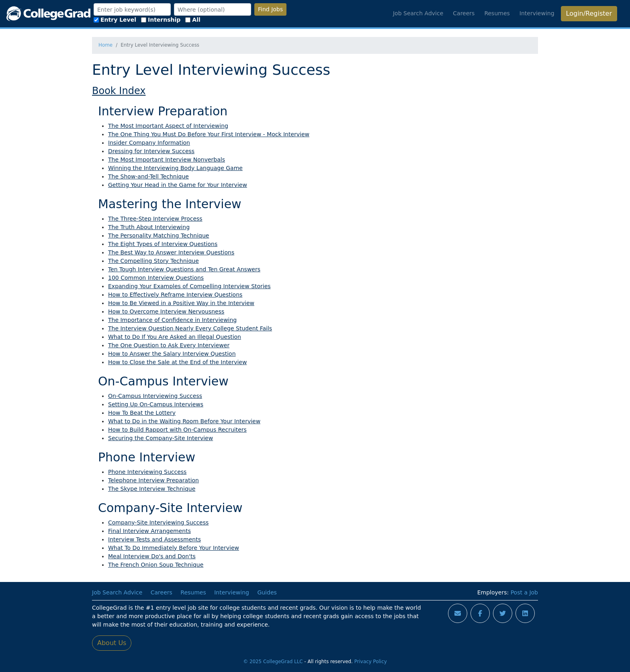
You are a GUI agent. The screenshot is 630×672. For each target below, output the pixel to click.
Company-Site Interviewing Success (158, 522)
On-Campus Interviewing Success (155, 396)
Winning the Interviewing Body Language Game (175, 168)
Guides (267, 592)
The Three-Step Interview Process (155, 219)
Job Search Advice (418, 13)
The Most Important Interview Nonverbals (167, 160)
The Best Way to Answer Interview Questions (171, 252)
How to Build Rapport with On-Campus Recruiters (177, 430)
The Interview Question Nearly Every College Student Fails (190, 328)
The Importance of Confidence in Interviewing (172, 320)
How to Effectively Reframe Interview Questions (175, 295)
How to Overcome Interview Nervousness (166, 311)
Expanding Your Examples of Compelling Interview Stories (189, 286)
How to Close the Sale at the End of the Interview (177, 362)
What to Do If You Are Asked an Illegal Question (175, 337)
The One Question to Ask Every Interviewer (169, 345)
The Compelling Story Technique (153, 261)
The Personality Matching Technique (159, 236)
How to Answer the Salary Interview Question (172, 354)
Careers (464, 13)
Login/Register (589, 13)
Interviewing (537, 13)
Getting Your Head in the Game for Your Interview (178, 185)
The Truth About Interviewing (149, 227)
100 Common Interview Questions (156, 278)
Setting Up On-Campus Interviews (156, 404)
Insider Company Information (149, 143)
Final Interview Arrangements (149, 531)
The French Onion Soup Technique (156, 565)
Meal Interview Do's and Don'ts (152, 556)
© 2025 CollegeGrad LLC (273, 662)
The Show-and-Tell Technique (148, 176)
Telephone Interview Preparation (153, 480)
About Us (112, 643)
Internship (161, 20)
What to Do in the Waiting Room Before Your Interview (184, 421)
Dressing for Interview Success (151, 151)
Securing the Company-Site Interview (161, 438)
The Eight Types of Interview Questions (163, 244)
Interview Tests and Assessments (154, 539)
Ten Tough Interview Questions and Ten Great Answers (184, 269)
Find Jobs (270, 9)
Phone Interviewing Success (147, 472)
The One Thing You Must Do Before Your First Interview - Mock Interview (209, 134)
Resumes (497, 13)
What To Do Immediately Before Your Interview (174, 548)
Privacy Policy (371, 662)
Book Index (119, 91)
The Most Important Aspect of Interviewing (168, 126)
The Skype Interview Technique (152, 489)
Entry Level (115, 20)
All (193, 20)
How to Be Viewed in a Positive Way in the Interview (181, 303)
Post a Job (524, 592)
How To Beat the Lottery (142, 413)
